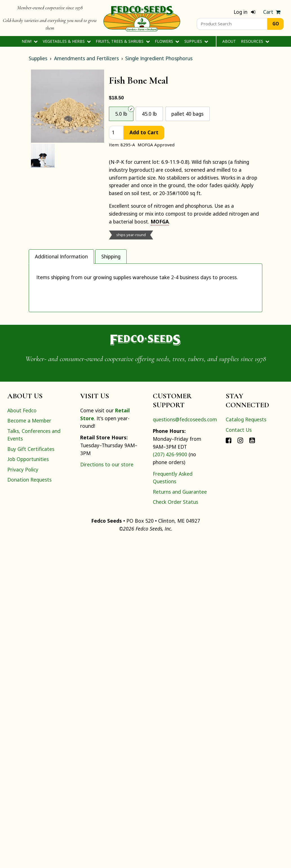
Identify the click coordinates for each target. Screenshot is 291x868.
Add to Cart (144, 132)
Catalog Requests (246, 748)
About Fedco (22, 739)
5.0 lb (121, 114)
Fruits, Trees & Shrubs (123, 41)
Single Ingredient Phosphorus (159, 58)
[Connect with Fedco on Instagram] (240, 768)
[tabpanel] (145, 452)
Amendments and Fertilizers (86, 58)
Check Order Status (175, 830)
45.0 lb (149, 114)
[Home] (142, 18)
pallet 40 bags (187, 114)
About (229, 41)
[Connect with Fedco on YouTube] (252, 768)
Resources (255, 41)
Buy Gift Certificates (31, 777)
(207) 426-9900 (170, 782)
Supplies (196, 41)
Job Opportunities (28, 787)
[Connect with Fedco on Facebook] (229, 768)
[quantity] (116, 133)
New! (30, 41)
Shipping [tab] (111, 256)
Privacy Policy (23, 797)
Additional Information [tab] (61, 256)
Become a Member (29, 749)
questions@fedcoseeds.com (185, 748)
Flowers (167, 41)
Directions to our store (107, 793)
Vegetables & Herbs (67, 41)
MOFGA (160, 222)
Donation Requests (29, 808)
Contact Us (239, 758)
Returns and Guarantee (180, 820)
